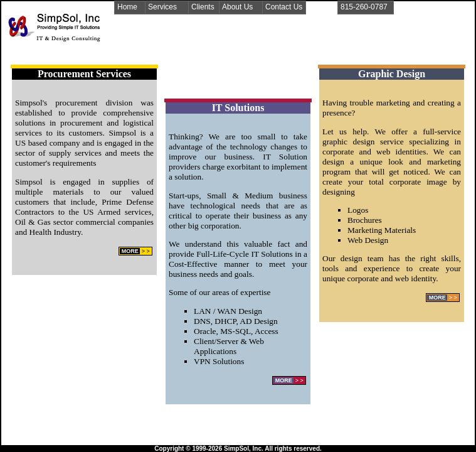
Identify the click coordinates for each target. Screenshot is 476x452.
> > (135, 251)
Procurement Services (84, 74)
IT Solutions (238, 108)
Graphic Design (392, 74)
